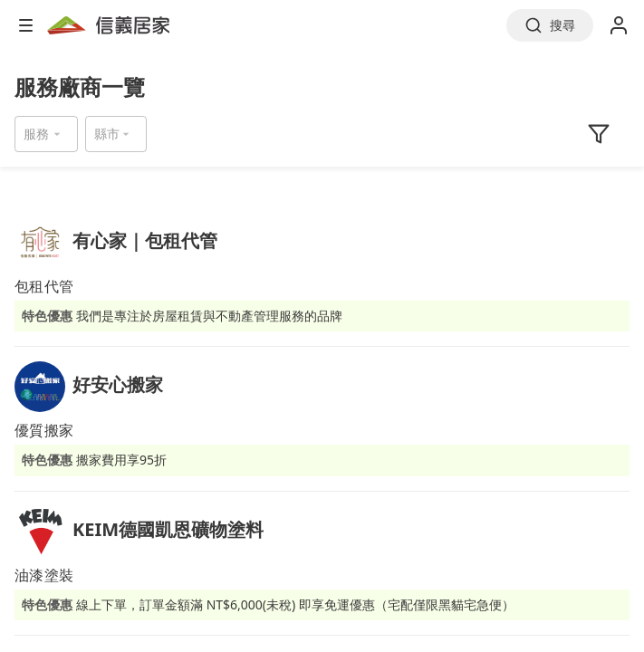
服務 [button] (36, 134)
